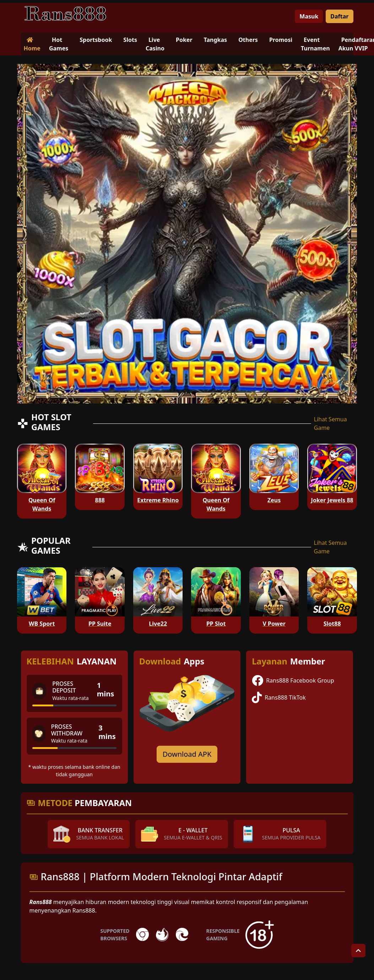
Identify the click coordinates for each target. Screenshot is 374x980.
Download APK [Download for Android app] (187, 754)
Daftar (339, 16)
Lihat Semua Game (330, 423)
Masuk (309, 16)
